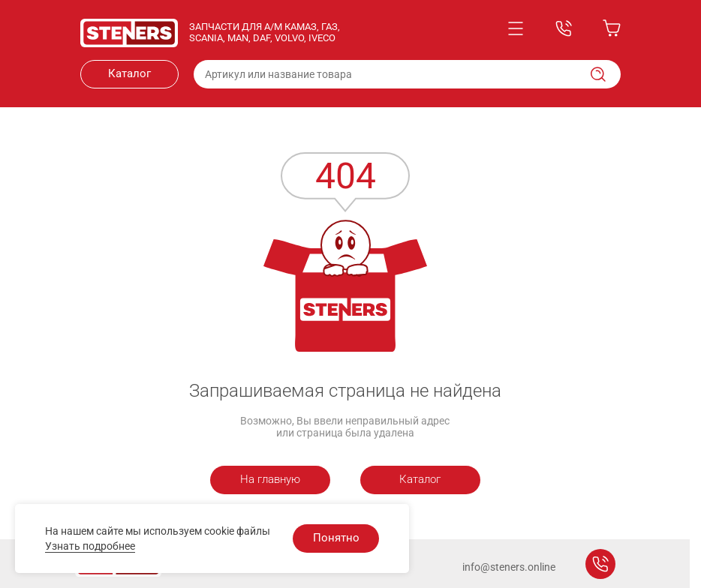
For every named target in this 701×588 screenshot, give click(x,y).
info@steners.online (509, 567)
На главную (270, 479)
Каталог (129, 73)
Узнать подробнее (90, 546)
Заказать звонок (600, 564)
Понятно (336, 538)
